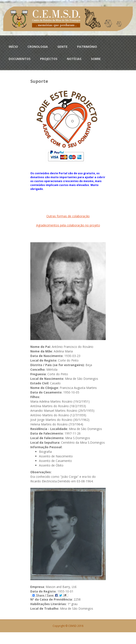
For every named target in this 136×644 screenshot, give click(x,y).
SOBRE (96, 59)
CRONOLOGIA (38, 47)
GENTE (62, 47)
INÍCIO (13, 47)
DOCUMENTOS (20, 59)
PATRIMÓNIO (87, 47)
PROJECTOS (49, 59)
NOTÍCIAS (74, 59)
